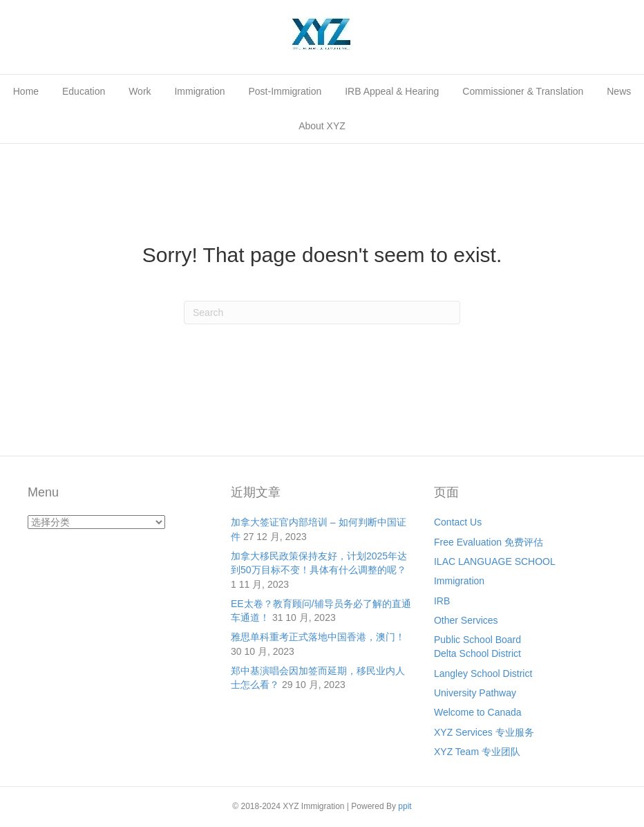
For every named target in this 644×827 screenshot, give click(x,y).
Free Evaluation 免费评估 (489, 542)
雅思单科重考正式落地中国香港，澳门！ (318, 637)
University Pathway (475, 693)
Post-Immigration (285, 91)
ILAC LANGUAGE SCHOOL (495, 561)
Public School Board (477, 640)
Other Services (466, 620)
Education (84, 91)
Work (140, 91)
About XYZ (322, 126)
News (619, 91)
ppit (405, 806)
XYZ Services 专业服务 (484, 732)
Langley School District (483, 673)
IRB (442, 601)
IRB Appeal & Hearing (392, 91)
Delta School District (477, 653)
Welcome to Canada (478, 712)
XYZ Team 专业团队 (477, 752)
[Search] (322, 313)
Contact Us (458, 522)
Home (26, 91)
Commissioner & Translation (523, 91)
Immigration (199, 91)
